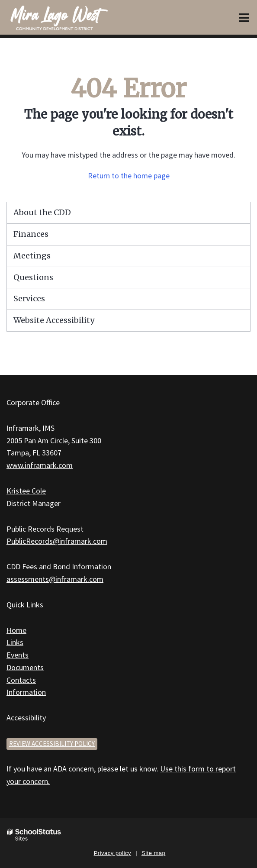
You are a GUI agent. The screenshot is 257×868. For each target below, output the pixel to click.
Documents (25, 667)
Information (26, 692)
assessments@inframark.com (55, 579)
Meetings (32, 256)
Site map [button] (153, 853)
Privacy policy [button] (112, 853)
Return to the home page (129, 176)
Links (15, 642)
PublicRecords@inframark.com (57, 541)
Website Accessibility (54, 320)
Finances (31, 234)
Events (18, 655)
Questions (33, 277)
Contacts (21, 680)
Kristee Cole (26, 491)
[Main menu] (244, 17)
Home (16, 630)
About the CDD (42, 212)
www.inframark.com (40, 465)
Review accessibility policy (52, 744)
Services (29, 298)
